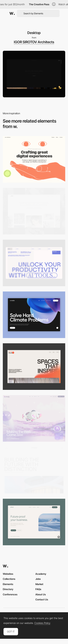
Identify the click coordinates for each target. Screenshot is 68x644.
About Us (41, 594)
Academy (41, 574)
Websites (8, 574)
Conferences (10, 594)
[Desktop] (34, 159)
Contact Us (42, 599)
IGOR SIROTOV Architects (34, 42)
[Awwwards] (12, 13)
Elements (8, 584)
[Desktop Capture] (34, 522)
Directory (8, 589)
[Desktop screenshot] (34, 211)
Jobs (38, 579)
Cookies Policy (42, 623)
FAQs (38, 589)
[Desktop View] (34, 315)
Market (39, 584)
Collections (9, 579)
